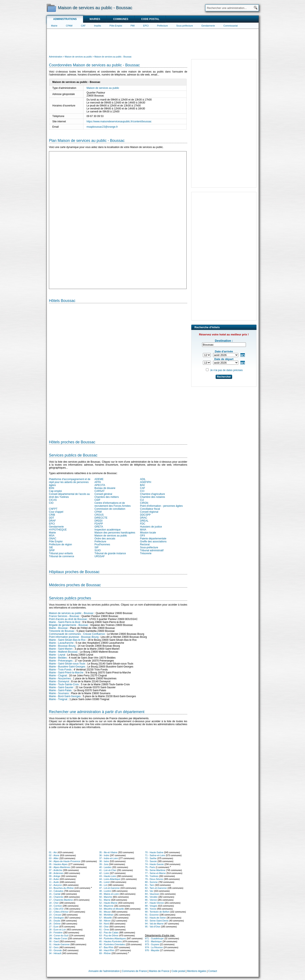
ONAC (53, 539)
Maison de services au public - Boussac (71, 613)
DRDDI (98, 521)
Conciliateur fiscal (150, 509)
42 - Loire (104, 873)
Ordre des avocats (105, 539)
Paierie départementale (153, 539)
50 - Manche (106, 897)
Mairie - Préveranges (61, 661)
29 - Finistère (56, 933)
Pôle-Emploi (116, 26)
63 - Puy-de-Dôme (109, 935)
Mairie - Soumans (59, 693)
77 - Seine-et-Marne (155, 873)
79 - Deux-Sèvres (154, 879)
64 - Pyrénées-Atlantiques (113, 938)
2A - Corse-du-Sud (59, 935)
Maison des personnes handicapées (115, 533)
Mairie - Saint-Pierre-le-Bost (65, 622)
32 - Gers (54, 947)
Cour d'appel (56, 512)
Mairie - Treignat (58, 699)
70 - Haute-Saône (154, 852)
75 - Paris (150, 867)
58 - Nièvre (105, 921)
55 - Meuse (105, 912)
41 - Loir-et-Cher (108, 870)
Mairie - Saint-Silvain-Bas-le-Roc (67, 640)
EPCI (146, 26)
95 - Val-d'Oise (153, 927)
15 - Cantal (55, 894)
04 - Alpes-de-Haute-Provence (65, 861)
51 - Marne (105, 900)
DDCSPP (145, 515)
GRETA (99, 527)
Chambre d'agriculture (152, 494)
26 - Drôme (55, 924)
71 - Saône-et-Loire (155, 855)
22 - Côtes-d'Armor (59, 912)
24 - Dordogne (56, 918)
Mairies (95, 19)
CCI (142, 491)
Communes (121, 19)
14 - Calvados (56, 891)
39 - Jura (104, 864)
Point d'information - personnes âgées (161, 506)
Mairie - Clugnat (58, 676)
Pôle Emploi (56, 542)
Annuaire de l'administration (104, 971)
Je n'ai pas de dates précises (226, 370)
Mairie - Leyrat (57, 655)
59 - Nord (104, 924)
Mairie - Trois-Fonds (60, 670)
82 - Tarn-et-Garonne (156, 888)
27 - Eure (54, 927)
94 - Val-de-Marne (154, 924)
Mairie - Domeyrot (59, 681)
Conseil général (103, 494)
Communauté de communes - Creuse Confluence (77, 634)
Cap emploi (55, 491)
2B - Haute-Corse (58, 938)
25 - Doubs (55, 921)
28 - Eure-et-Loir (57, 930)
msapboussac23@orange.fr (102, 127)
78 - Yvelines (152, 876)
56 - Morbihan (106, 915)
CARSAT (100, 491)
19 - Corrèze (55, 906)
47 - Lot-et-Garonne (109, 888)
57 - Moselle (105, 918)
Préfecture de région (60, 544)
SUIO (98, 550)
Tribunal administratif (152, 550)
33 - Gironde (55, 950)
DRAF (52, 521)
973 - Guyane (152, 944)
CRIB (52, 515)
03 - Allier (54, 858)
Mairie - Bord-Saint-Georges (65, 696)
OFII (142, 536)
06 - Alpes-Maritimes (60, 867)
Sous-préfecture (184, 26)
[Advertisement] (153, 42)
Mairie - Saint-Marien (61, 649)
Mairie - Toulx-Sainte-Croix (64, 684)
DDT (52, 518)
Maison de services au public (103, 88)
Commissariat (231, 26)
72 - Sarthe (151, 858)
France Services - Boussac (64, 616)
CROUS (99, 515)
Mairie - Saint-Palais (60, 690)
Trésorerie (146, 553)
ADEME (99, 479)
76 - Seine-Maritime (155, 870)
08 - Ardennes (56, 873)
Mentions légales (197, 971)
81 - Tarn (150, 885)
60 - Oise (104, 927)
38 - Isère (104, 861)
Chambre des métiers (107, 497)
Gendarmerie (208, 26)
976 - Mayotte (152, 950)
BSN (52, 488)
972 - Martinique (154, 941)
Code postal (150, 19)
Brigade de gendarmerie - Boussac (69, 625)
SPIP (52, 550)
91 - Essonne (152, 915)
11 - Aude (54, 882)
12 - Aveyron (55, 885)
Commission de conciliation (110, 509)
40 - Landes (105, 867)
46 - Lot (103, 885)
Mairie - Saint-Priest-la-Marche (66, 673)
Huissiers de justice (151, 527)
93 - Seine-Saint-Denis (157, 921)
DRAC (144, 518)
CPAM (69, 26)
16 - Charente (56, 897)
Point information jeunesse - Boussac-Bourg (74, 637)
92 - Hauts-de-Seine (155, 918)
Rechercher (224, 377)
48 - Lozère (105, 891)
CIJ (142, 500)
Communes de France (134, 971)
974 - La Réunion (154, 947)
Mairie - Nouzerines (60, 678)
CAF (83, 26)
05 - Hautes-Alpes (58, 864)
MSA (52, 536)
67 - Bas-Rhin (106, 947)
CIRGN (144, 503)
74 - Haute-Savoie (155, 864)
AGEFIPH (146, 482)
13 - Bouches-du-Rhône (61, 888)
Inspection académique (107, 530)
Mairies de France (159, 971)
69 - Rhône (105, 953)
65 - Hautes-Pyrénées (110, 941)
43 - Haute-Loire (108, 876)
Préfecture (163, 26)
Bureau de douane (105, 488)
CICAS (53, 500)
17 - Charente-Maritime (61, 900)
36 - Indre (104, 855)
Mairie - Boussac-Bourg (62, 646)
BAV (142, 485)
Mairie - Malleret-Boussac (63, 652)
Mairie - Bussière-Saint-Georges (67, 667)
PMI (133, 26)
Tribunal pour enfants (61, 553)
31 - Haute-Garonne (59, 944)
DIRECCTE (101, 518)
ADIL (143, 479)
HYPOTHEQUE (58, 530)
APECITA (100, 485)
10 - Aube (54, 879)
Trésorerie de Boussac (62, 631)
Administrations (65, 19)
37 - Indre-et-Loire (108, 858)
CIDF (97, 500)
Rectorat (145, 544)
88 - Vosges (151, 906)
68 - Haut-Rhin (107, 950)
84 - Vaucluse (152, 894)
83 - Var (149, 891)
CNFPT (53, 509)
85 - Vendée (151, 897)
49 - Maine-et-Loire (109, 894)
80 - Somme (151, 882)
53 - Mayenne (106, 906)
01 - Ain (53, 852)
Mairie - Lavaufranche (61, 643)
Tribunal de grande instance (110, 553)
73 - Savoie (151, 861)
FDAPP (99, 524)
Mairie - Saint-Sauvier (61, 687)
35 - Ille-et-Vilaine (108, 852)
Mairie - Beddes (58, 658)
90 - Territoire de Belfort (157, 912)
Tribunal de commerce (62, 556)
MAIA (143, 530)
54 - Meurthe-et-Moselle (112, 909)
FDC (143, 524)
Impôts (98, 26)
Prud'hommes (102, 544)
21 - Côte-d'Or (56, 909)
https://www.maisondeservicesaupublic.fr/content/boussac (119, 121)
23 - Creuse (55, 915)
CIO (51, 503)
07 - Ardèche (55, 870)
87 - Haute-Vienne (155, 903)
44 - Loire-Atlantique (110, 879)
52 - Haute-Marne (108, 903)
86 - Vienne (151, 900)
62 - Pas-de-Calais (109, 933)
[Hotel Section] (118, 370)
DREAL (144, 521)
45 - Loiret (104, 882)
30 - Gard (54, 941)
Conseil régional (149, 512)
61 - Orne (104, 930)
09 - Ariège (55, 876)
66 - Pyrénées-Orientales (112, 944)
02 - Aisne (54, 855)
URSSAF (100, 556)
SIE (51, 547)
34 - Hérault (55, 953)
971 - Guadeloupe (154, 938)
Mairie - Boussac (58, 628)
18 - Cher (54, 903)
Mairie (54, 26)
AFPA (98, 482)
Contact (213, 971)
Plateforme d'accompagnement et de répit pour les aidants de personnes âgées (70, 482)
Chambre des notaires (152, 497)
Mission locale (148, 533)
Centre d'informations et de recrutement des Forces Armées (113, 504)
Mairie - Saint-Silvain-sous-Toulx (67, 664)
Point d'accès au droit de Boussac (68, 619)
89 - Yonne (151, 909)
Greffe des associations (153, 542)
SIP (96, 547)
